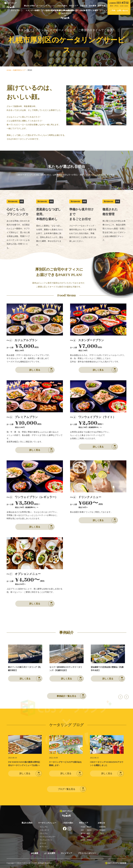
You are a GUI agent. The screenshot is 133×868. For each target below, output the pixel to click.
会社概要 (93, 6)
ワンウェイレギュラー (48, 837)
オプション (44, 847)
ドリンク (43, 843)
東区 (82, 837)
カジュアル (44, 827)
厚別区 (89, 827)
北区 (82, 830)
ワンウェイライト (46, 840)
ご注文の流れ (62, 6)
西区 (89, 837)
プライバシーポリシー (87, 853)
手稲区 (89, 840)
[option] (25, 663)
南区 (89, 833)
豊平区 (83, 833)
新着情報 (102, 827)
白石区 (83, 840)
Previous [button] (120, 697)
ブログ (102, 833)
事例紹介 (102, 830)
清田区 (89, 830)
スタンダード (44, 830)
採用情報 (102, 6)
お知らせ (84, 6)
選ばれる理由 (29, 6)
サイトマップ (66, 853)
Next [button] (126, 697)
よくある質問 (50, 853)
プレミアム (44, 833)
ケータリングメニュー (46, 6)
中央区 (83, 827)
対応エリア (74, 6)
